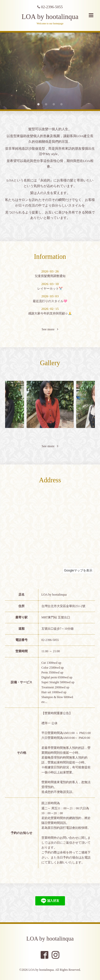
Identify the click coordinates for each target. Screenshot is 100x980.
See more (50, 329)
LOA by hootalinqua (50, 17)
